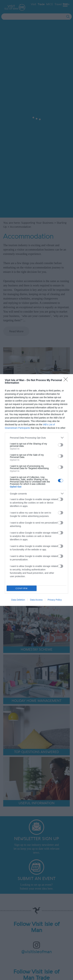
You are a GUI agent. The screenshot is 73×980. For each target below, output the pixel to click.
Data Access (36, 600)
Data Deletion (18, 600)
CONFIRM (22, 588)
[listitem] (36, 438)
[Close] (67, 380)
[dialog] (36, 490)
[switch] (61, 445)
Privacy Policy (55, 600)
